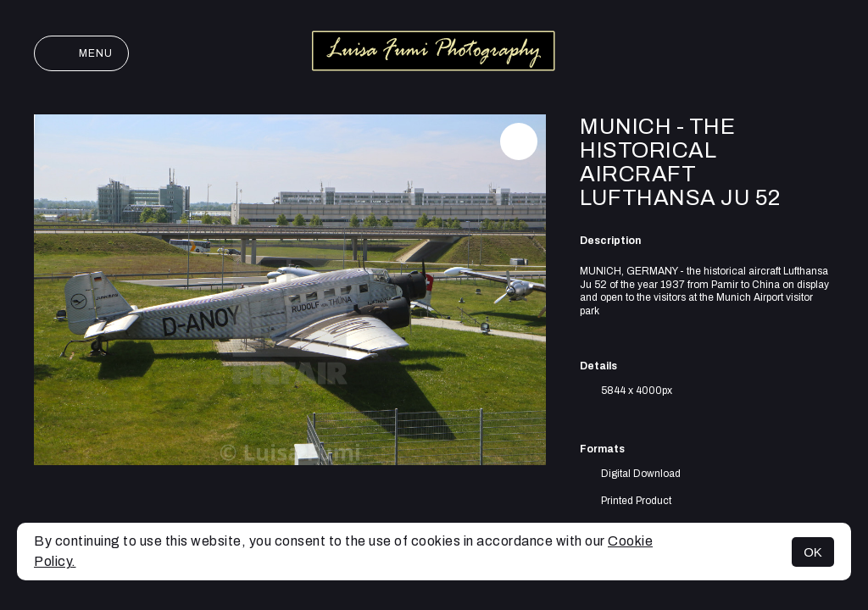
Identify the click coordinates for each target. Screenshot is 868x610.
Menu (81, 53)
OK (813, 552)
